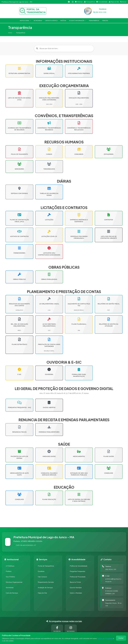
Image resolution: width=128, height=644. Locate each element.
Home (10, 33)
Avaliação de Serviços (45, 588)
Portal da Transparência (46, 566)
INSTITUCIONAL (25, 21)
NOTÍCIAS (63, 21)
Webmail (79, 2)
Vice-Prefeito (10, 577)
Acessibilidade (102, 2)
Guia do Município (76, 588)
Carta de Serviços (12, 593)
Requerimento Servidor (46, 582)
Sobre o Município (76, 593)
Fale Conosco (42, 577)
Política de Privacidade (105, 638)
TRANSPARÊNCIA (94, 21)
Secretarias (10, 588)
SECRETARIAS (38, 21)
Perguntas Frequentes (77, 571)
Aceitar (121, 638)
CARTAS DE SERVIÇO (51, 21)
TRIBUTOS (105, 21)
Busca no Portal (75, 582)
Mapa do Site (114, 2)
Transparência (89, 2)
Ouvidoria (41, 571)
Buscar (123, 2)
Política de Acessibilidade (79, 566)
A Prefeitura (10, 566)
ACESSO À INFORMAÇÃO (77, 21)
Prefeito (9, 571)
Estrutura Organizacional (14, 582)
